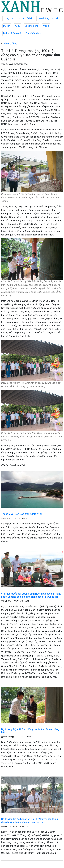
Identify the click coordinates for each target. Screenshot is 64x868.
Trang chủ (8, 18)
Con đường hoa (33, 33)
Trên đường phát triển (48, 18)
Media (46, 26)
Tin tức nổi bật (25, 18)
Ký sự (17, 26)
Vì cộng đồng (32, 26)
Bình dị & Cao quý (12, 33)
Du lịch (7, 26)
